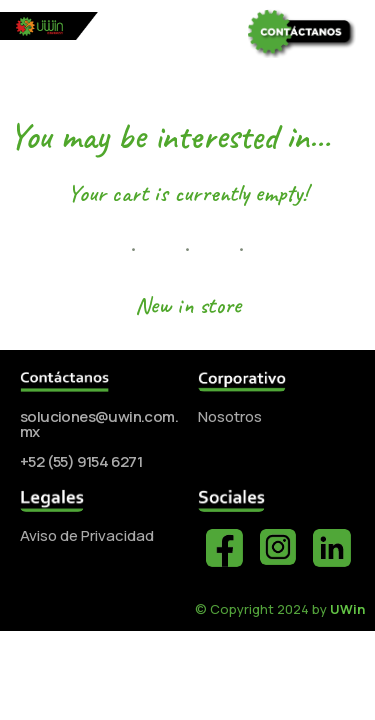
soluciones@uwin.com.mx (99, 424)
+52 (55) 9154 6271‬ (81, 461)
